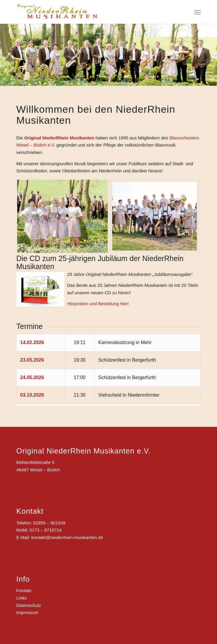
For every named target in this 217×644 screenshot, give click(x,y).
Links (22, 598)
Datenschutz (29, 605)
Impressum (27, 612)
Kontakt (24, 590)
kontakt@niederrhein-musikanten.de (67, 537)
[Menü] (198, 12)
